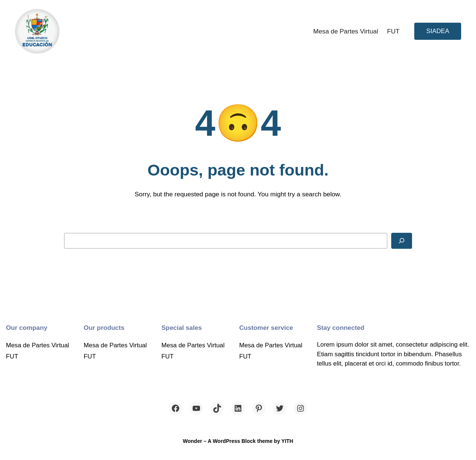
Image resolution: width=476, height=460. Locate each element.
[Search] (402, 241)
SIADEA (438, 31)
